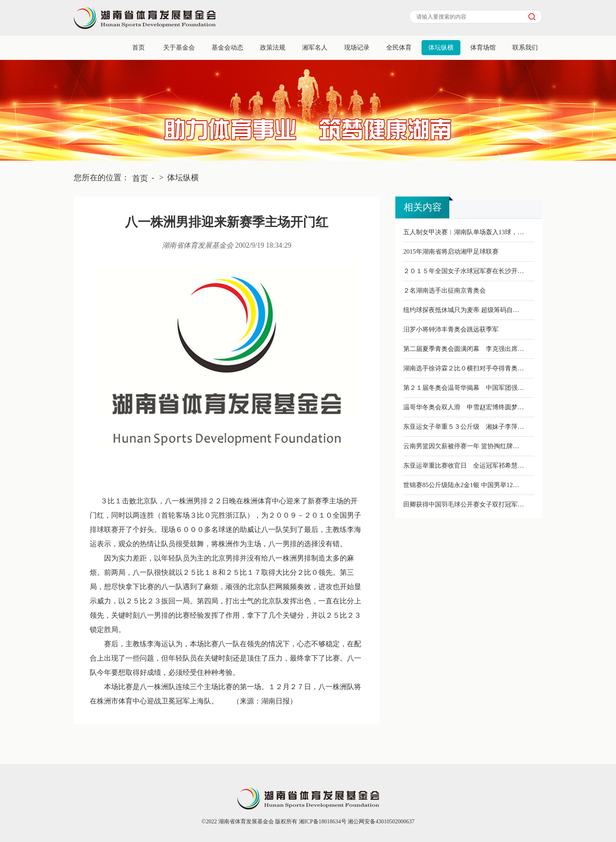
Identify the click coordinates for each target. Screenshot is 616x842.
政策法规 (273, 47)
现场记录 (357, 47)
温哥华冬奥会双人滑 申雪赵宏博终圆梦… (464, 407)
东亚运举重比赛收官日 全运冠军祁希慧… (464, 465)
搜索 (532, 17)
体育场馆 (483, 47)
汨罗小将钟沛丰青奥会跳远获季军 (451, 329)
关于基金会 (179, 47)
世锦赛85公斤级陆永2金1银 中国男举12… (461, 485)
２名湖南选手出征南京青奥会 (445, 290)
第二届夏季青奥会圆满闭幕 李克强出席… (464, 349)
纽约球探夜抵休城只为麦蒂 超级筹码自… (461, 310)
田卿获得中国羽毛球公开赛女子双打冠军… (464, 504)
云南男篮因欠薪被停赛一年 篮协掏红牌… (461, 446)
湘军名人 (315, 47)
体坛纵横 (441, 47)
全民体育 (399, 47)
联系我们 (525, 47)
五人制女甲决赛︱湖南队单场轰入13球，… (464, 232)
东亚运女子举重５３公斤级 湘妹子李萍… (464, 427)
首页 (139, 47)
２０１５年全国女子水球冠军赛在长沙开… (464, 271)
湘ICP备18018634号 (322, 822)
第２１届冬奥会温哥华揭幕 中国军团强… (464, 388)
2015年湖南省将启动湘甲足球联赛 (451, 251)
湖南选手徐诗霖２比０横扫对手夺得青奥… (464, 368)
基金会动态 (227, 47)
